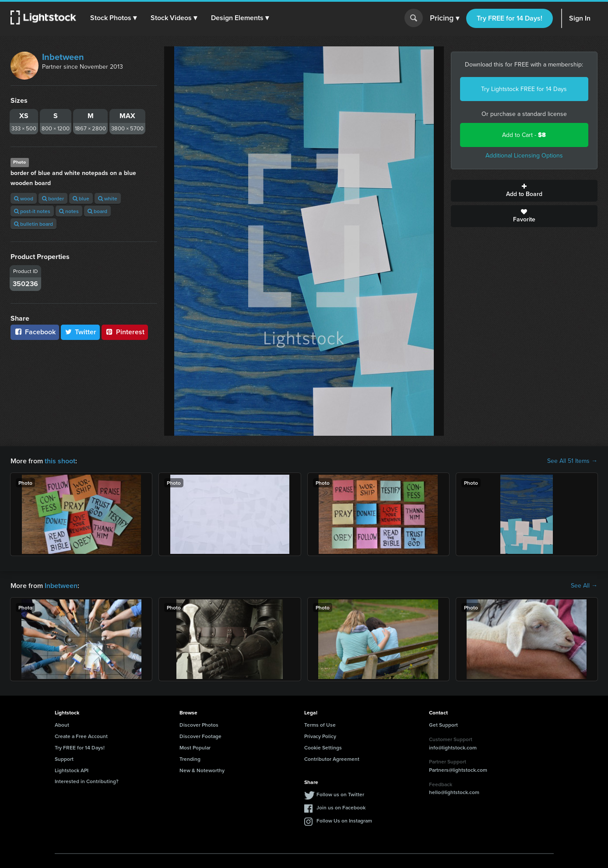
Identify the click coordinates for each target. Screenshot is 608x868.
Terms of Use (320, 725)
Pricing (445, 18)
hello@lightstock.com (454, 792)
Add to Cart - (524, 135)
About (62, 725)
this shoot (60, 461)
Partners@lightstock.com (458, 770)
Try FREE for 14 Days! (510, 18)
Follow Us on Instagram (344, 821)
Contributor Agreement (332, 759)
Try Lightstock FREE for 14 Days (524, 89)
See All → (584, 586)
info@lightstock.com (453, 747)
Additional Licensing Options (524, 156)
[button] (113, 18)
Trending (190, 759)
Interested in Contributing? (87, 781)
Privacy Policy (320, 736)
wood (24, 198)
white (108, 198)
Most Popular (195, 747)
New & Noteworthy (202, 770)
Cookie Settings (323, 747)
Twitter (81, 332)
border (53, 198)
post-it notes (32, 211)
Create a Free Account (81, 736)
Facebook (35, 332)
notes (69, 211)
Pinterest (125, 332)
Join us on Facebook (341, 807)
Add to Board (524, 191)
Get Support (443, 725)
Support (64, 759)
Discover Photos (199, 725)
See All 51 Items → (572, 461)
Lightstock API (72, 770)
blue (81, 198)
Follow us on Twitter (340, 794)
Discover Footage (200, 736)
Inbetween (63, 57)
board (97, 211)
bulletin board (33, 224)
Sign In (580, 18)
